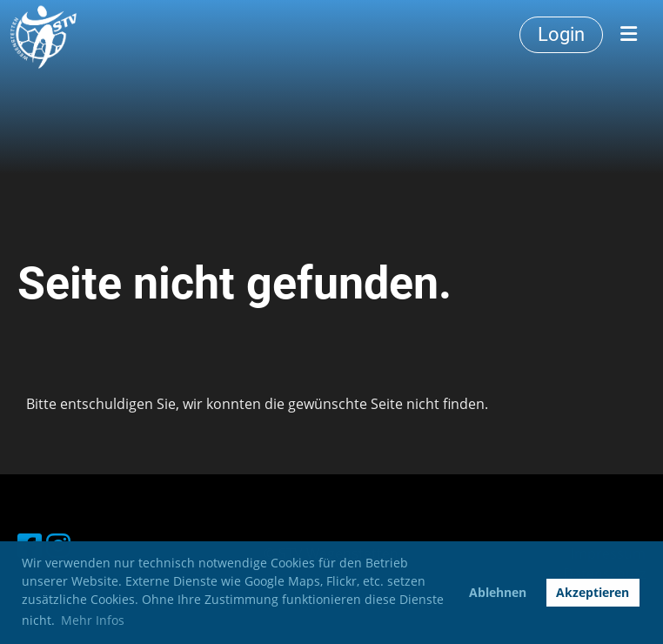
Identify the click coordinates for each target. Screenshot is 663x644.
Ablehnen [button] (498, 592)
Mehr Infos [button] (93, 620)
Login (561, 34)
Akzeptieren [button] (593, 592)
